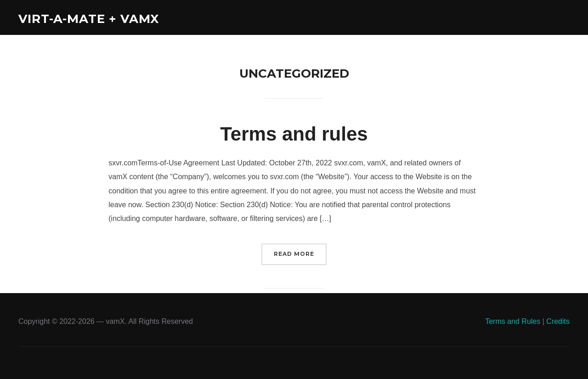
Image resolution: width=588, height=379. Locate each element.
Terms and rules (294, 134)
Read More (294, 254)
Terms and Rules (513, 321)
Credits (558, 321)
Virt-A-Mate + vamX (89, 19)
